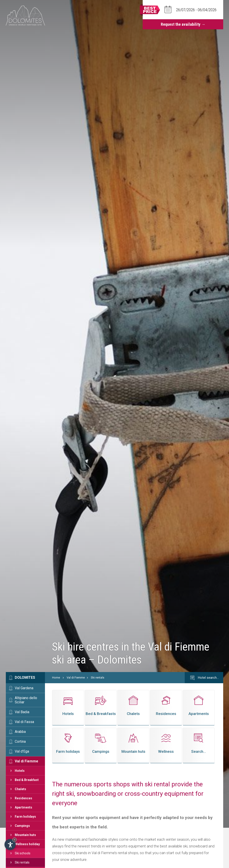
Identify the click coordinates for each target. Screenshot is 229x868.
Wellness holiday (27, 844)
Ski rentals (22, 862)
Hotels (20, 771)
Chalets (20, 789)
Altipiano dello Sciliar (26, 700)
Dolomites (25, 678)
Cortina (20, 741)
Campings (22, 826)
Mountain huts (25, 835)
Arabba (20, 732)
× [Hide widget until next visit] (15, 840)
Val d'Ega (22, 751)
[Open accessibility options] (10, 845)
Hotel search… (204, 678)
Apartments (23, 807)
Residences (23, 798)
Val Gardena (24, 688)
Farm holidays (25, 817)
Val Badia (22, 712)
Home (56, 678)
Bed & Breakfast (27, 780)
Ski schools (23, 853)
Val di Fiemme (27, 761)
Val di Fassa (24, 722)
